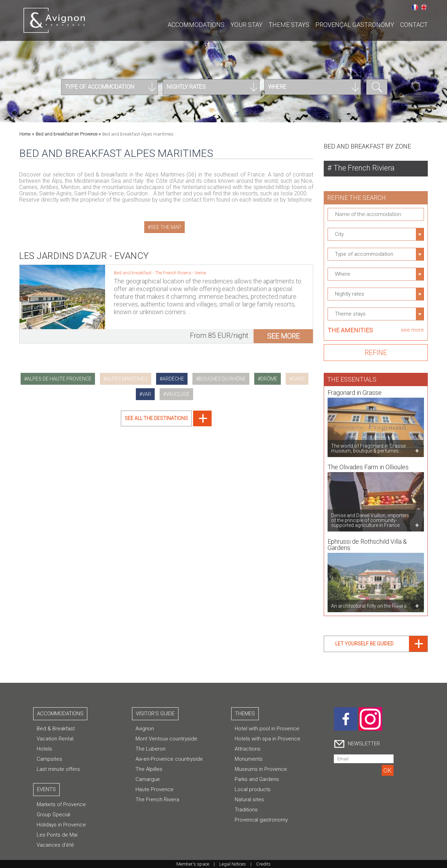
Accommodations (196, 25)
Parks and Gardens (257, 779)
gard (298, 379)
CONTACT (414, 25)
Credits (263, 864)
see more (283, 332)
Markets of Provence (61, 804)
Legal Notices (233, 864)
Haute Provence (155, 789)
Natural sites (249, 800)
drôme (269, 379)
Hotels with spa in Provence (268, 739)
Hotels (44, 749)
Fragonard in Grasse (355, 389)
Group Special (53, 815)
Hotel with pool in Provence (267, 729)
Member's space (193, 864)
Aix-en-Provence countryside (169, 759)
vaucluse (178, 394)
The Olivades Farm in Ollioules (368, 463)
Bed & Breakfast (56, 729)
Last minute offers (58, 769)
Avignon (145, 729)
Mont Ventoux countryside (166, 739)
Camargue (148, 779)
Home (25, 134)
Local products (253, 789)
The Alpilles (149, 769)
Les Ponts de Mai (57, 835)
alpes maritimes (127, 379)
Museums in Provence (261, 769)
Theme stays (289, 25)
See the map (166, 227)
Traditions (246, 810)
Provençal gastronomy (355, 25)
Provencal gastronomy (261, 820)
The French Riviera (174, 269)
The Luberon (151, 749)
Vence (200, 269)
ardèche (173, 379)
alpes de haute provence (59, 379)
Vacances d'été (55, 845)
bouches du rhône (222, 379)
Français (415, 7)
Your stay (247, 25)
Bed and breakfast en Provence (67, 134)
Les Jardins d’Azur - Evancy (84, 252)
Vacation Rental (55, 739)
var (147, 394)
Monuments (249, 759)
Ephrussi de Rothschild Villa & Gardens (367, 541)
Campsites (49, 759)
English (424, 7)
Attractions (248, 749)
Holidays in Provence (61, 825)
